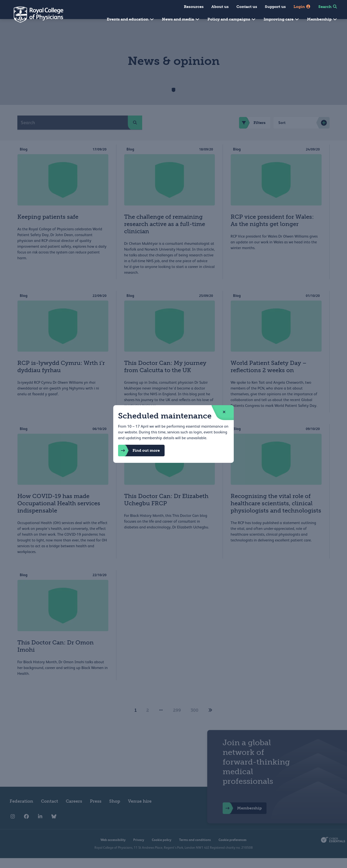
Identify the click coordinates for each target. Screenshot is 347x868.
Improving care (281, 19)
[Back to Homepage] (35, 14)
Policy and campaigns (232, 19)
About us (220, 7)
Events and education (130, 19)
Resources (194, 7)
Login (302, 7)
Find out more (139, 451)
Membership (322, 19)
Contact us (247, 7)
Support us (275, 7)
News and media (181, 19)
